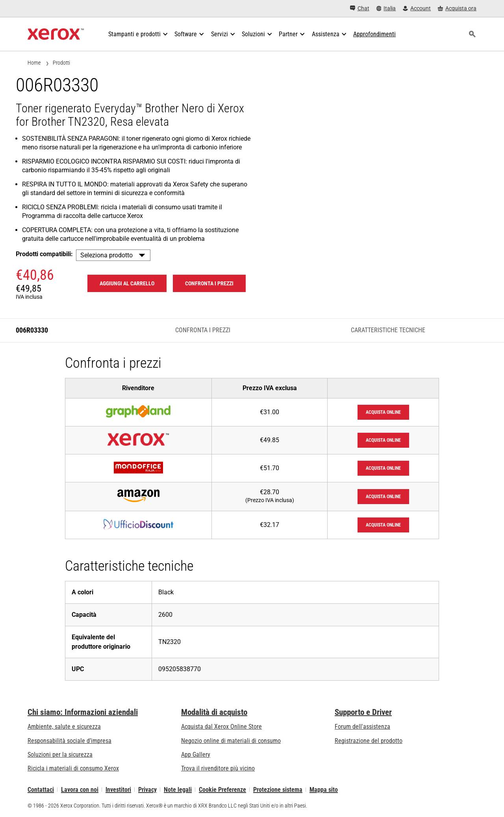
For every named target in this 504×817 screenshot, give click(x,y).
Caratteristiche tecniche (388, 330)
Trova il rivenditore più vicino (218, 768)
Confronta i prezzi (203, 330)
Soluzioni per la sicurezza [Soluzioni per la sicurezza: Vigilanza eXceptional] (60, 755)
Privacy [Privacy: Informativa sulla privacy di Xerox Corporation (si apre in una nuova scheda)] (147, 790)
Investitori (118, 790)
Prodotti (61, 63)
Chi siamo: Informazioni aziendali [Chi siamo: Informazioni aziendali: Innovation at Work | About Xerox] (83, 712)
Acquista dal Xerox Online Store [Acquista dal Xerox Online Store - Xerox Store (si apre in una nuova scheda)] (221, 727)
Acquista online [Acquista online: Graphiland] (383, 412)
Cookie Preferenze (222, 790)
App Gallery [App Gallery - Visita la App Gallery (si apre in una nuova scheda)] (196, 755)
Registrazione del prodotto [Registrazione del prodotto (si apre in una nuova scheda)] (369, 741)
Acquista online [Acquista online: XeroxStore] (383, 440)
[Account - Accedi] (417, 8)
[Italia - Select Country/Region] (386, 8)
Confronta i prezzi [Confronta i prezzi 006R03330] (209, 283)
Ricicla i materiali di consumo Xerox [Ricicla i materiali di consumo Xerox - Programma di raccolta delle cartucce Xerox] (73, 768)
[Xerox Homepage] (56, 34)
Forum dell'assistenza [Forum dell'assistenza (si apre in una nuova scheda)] (362, 727)
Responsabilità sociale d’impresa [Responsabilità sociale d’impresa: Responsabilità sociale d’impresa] (69, 741)
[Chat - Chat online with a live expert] (360, 8)
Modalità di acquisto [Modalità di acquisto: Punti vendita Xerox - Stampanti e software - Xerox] (214, 712)
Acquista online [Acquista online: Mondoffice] (383, 468)
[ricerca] (472, 34)
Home (34, 63)
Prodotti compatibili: (44, 254)
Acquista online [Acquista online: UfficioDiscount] (383, 525)
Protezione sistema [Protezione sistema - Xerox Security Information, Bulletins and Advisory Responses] (278, 790)
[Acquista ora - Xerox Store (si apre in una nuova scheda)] (457, 8)
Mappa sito (324, 790)
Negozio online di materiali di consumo (231, 741)
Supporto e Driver (363, 712)
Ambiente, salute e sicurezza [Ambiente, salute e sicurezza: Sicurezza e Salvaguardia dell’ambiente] (64, 727)
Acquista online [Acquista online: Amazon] (383, 497)
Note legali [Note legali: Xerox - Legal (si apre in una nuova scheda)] (178, 790)
